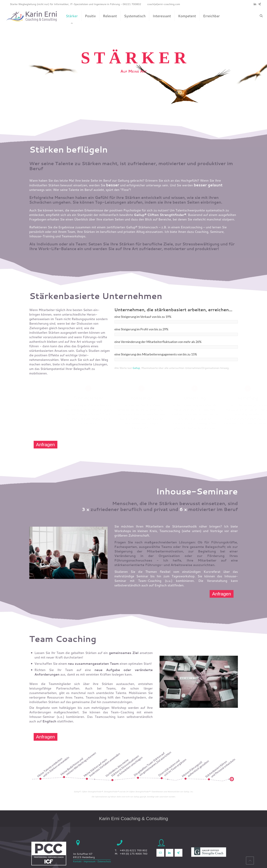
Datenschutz (104, 861)
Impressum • (90, 861)
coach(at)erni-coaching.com (164, 4)
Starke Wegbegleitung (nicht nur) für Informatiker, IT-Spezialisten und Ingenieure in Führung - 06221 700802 (76, 4)
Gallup (136, 368)
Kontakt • (78, 861)
